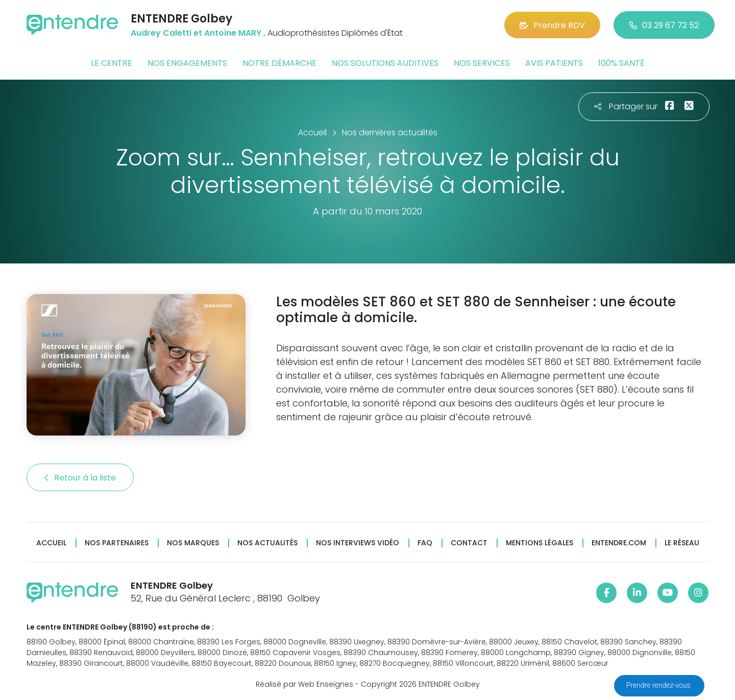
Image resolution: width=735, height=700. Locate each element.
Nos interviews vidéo (358, 543)
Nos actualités (267, 543)
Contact (469, 543)
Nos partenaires (117, 543)
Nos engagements (187, 63)
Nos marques (193, 543)
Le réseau (682, 543)
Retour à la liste (80, 478)
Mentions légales (540, 543)
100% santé (621, 63)
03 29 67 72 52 (664, 25)
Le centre (112, 63)
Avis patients (554, 63)
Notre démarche (279, 63)
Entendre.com (619, 543)
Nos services (482, 63)
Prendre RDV (552, 25)
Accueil (51, 543)
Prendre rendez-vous (659, 685)
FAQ (425, 543)
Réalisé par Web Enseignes (304, 684)
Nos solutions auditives (385, 63)
